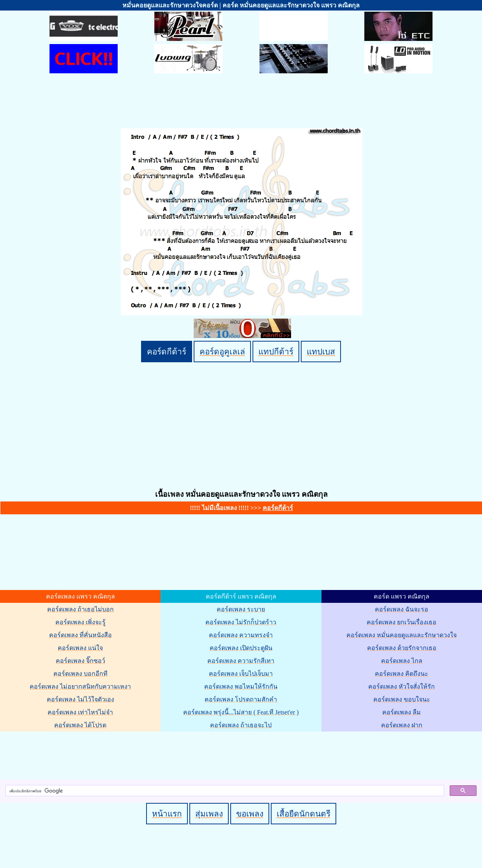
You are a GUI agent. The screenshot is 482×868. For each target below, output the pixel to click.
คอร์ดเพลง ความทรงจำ (241, 635)
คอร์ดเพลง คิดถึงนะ (402, 674)
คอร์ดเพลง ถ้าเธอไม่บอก (80, 609)
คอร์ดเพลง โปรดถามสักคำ (241, 699)
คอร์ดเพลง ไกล (402, 661)
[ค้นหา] (224, 791)
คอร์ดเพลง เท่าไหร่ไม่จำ (80, 712)
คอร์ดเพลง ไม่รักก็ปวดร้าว (241, 622)
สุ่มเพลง (209, 814)
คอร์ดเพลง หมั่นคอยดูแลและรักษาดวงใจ (402, 635)
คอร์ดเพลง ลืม (402, 712)
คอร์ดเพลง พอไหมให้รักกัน (241, 686)
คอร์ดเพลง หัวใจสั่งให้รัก (402, 686)
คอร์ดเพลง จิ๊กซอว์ (80, 661)
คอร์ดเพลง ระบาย (241, 609)
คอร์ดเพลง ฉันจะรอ (402, 609)
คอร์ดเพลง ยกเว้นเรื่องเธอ (402, 622)
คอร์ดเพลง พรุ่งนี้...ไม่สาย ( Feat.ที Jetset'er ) (241, 712)
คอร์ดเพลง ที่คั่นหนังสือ (80, 635)
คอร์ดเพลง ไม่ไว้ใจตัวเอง (80, 699)
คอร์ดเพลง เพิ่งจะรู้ (80, 622)
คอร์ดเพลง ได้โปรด (80, 725)
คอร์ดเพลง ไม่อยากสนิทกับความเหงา (80, 686)
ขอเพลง (250, 814)
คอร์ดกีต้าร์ (167, 352)
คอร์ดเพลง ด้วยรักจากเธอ (402, 648)
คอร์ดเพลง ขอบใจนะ (402, 699)
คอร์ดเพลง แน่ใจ (80, 648)
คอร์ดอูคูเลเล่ (222, 352)
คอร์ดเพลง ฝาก (402, 725)
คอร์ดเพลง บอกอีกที (80, 674)
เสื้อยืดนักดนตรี (304, 814)
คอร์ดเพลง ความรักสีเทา (241, 661)
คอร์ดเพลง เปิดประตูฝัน (241, 648)
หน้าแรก (167, 814)
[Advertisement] (242, 754)
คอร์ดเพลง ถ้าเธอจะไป (241, 725)
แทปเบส (321, 352)
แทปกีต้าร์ (276, 352)
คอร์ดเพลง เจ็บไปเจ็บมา (241, 674)
